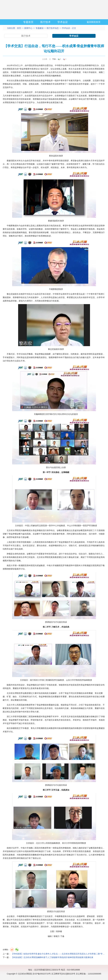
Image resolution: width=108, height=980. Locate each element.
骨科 (67, 65)
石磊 (85, 851)
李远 (23, 693)
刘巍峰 (54, 76)
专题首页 (28, 22)
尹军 (89, 526)
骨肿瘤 (88, 65)
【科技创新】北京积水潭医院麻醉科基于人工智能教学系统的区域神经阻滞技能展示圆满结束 (52, 957)
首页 (19, 28)
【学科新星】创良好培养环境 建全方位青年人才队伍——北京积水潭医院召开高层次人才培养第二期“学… (58, 954)
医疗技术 (45, 22)
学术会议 (63, 22)
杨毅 (54, 843)
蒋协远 (10, 92)
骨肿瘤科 (99, 92)
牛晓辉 (74, 72)
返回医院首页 (94, 22)
